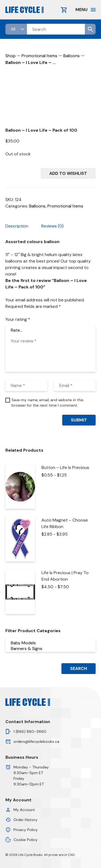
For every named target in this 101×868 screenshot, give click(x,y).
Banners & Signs (51, 649)
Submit (79, 420)
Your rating (18, 319)
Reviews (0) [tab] (52, 226)
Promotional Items (39, 56)
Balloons (72, 56)
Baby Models (51, 643)
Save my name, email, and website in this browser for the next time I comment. (48, 403)
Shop (11, 56)
